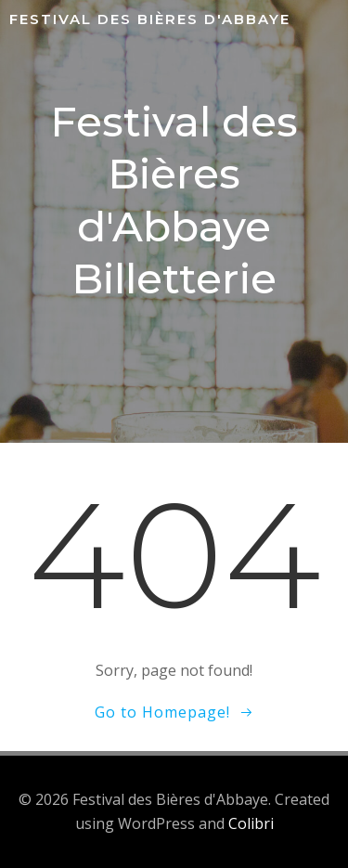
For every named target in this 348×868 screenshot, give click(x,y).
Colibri (251, 823)
